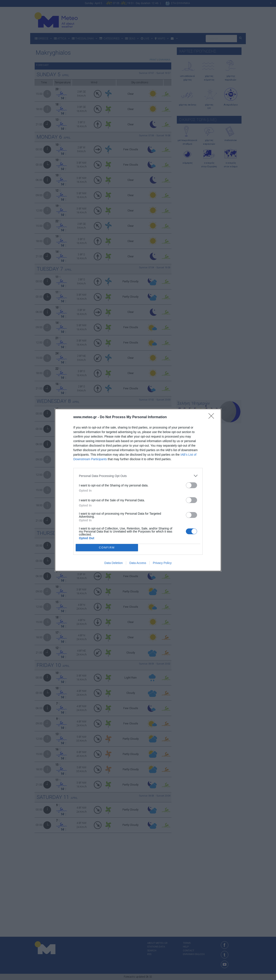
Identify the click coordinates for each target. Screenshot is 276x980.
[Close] (213, 417)
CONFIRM (107, 548)
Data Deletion (114, 563)
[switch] (191, 485)
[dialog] (138, 490)
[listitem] (138, 476)
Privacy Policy (162, 563)
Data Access (138, 563)
